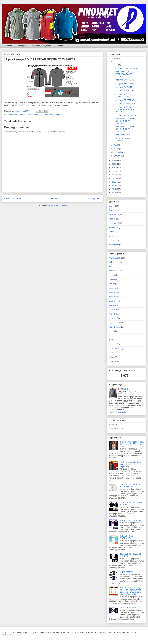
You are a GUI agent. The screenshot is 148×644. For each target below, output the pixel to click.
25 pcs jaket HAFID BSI (123, 84)
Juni (116, 62)
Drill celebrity (114, 262)
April (116, 145)
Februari (118, 152)
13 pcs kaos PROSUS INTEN (126, 68)
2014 (114, 189)
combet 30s (114, 271)
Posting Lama (94, 199)
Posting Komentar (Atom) (57, 205)
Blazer (112, 206)
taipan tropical (115, 353)
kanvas (112, 284)
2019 (114, 171)
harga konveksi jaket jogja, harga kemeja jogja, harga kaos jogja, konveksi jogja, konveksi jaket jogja (131, 591)
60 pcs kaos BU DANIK (123, 87)
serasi (111, 331)
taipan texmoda (115, 348)
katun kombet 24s (116, 292)
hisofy (111, 279)
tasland (112, 361)
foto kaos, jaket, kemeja (42, 46)
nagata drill (60, 115)
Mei (116, 65)
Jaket (111, 210)
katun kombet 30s (116, 297)
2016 (114, 182)
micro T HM (114, 314)
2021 (114, 164)
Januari (117, 156)
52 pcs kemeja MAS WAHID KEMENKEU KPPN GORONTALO (125, 129)
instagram (22, 46)
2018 (114, 175)
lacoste (112, 305)
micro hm (113, 318)
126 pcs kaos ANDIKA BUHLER (123, 139)
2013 (114, 193)
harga (61, 46)
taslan (111, 357)
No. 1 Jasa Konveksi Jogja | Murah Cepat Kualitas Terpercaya (131, 464)
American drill (115, 258)
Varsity (112, 236)
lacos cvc (113, 301)
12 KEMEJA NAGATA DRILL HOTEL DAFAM (131, 485)
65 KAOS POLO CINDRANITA (126, 537)
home (9, 46)
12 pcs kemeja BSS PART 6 (125, 115)
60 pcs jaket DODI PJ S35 (124, 80)
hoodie (112, 240)
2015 (114, 186)
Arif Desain (13, 115)
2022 (114, 160)
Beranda (55, 199)
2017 (114, 178)
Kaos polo (113, 223)
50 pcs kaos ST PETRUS (124, 100)
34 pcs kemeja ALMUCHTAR (125, 91)
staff (111, 335)
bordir (36, 115)
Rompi (112, 232)
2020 (114, 168)
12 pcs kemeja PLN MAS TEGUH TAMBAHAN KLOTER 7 (124, 74)
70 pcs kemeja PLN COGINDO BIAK (121, 95)
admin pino (126, 389)
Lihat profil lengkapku (118, 412)
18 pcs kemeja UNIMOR (123, 135)
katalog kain (114, 245)
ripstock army (114, 327)
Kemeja (52, 115)
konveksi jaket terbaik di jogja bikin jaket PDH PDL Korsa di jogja (132, 444)
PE (110, 266)
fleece (111, 275)
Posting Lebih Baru (13, 199)
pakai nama (114, 429)
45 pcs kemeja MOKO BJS (124, 104)
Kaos (111, 219)
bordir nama (44, 115)
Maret (117, 149)
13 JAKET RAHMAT (128, 608)
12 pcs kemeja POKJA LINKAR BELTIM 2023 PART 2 (124, 109)
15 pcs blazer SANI (128, 572)
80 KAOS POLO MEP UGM (131, 520)
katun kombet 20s (116, 288)
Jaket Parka (114, 214)
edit (110, 424)
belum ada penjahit (26, 115)
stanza (112, 340)
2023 (114, 58)
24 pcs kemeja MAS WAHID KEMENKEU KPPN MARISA (125, 121)
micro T (112, 310)
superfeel (113, 344)
